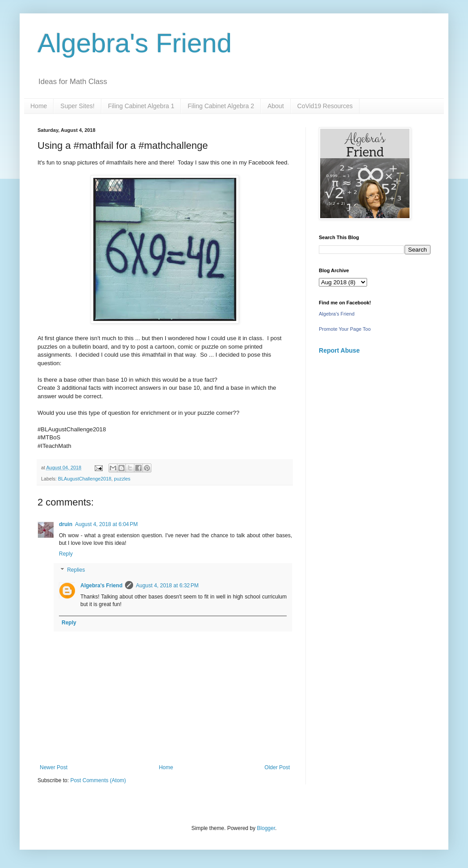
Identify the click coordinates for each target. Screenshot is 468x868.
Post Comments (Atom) (98, 780)
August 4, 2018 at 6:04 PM (106, 524)
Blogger (266, 828)
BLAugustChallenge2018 (85, 479)
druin (66, 524)
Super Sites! (77, 106)
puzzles (122, 479)
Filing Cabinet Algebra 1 (141, 106)
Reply (66, 554)
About (276, 106)
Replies (76, 570)
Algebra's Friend (135, 43)
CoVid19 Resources (325, 106)
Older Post (277, 767)
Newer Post (54, 767)
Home (39, 106)
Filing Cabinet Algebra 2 (221, 106)
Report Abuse (339, 350)
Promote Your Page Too (345, 329)
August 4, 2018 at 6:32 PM (167, 586)
